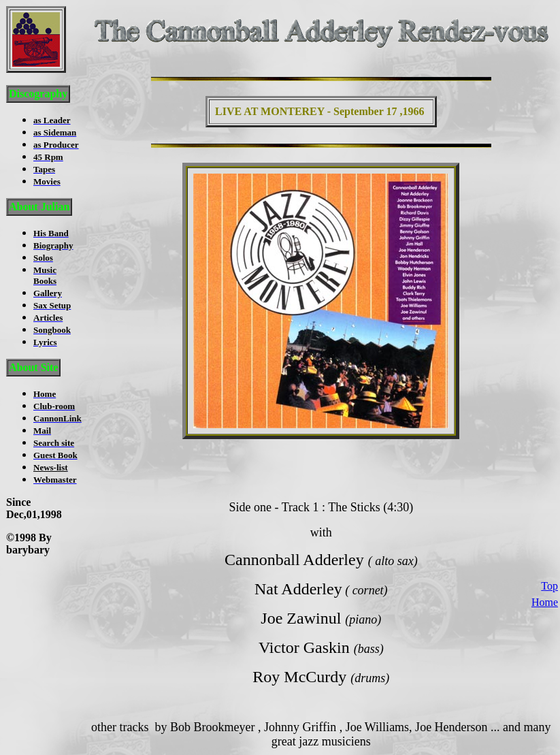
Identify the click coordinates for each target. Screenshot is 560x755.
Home (545, 589)
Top (549, 573)
